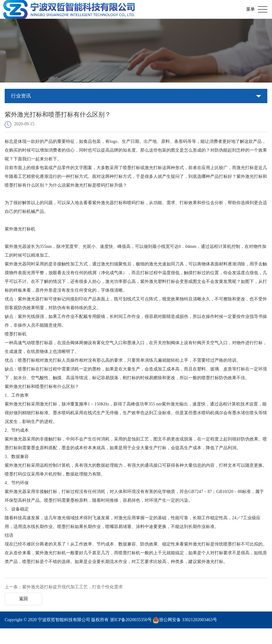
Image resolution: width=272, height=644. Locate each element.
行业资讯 (21, 96)
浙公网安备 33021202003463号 (188, 620)
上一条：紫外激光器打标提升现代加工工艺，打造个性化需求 (64, 587)
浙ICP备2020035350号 (131, 620)
